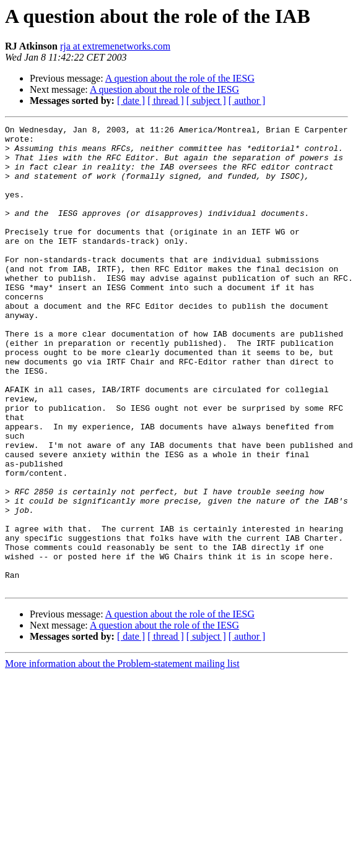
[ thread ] (166, 101)
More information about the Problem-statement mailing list (122, 756)
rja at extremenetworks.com (115, 46)
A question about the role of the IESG (180, 78)
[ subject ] (206, 101)
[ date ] (131, 101)
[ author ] (247, 101)
